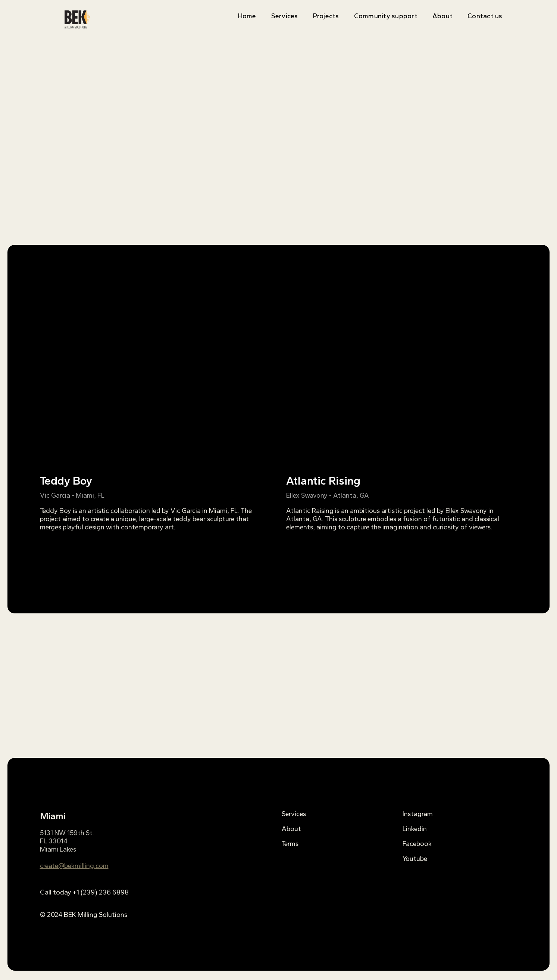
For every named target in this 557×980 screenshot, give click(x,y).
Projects (326, 16)
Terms (290, 844)
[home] (77, 19)
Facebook (417, 844)
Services (285, 16)
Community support (386, 16)
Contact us (485, 16)
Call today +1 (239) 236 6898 (84, 892)
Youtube (415, 859)
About (442, 16)
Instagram (418, 814)
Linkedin (415, 829)
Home (247, 16)
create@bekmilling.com (74, 866)
